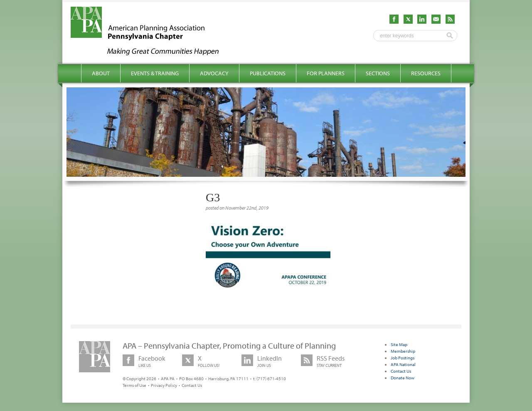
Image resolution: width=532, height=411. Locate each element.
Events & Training (155, 73)
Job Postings (403, 358)
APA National (403, 364)
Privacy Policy (164, 385)
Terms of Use (134, 385)
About (101, 73)
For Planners (326, 73)
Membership (403, 351)
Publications (268, 73)
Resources (426, 73)
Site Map (399, 344)
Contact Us (192, 385)
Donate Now (403, 378)
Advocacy (214, 73)
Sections (378, 73)
